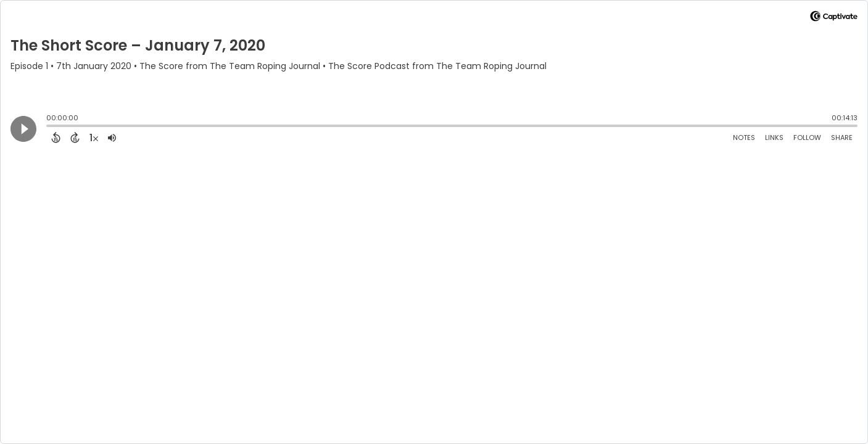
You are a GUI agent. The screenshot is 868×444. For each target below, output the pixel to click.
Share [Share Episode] (842, 138)
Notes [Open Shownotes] (744, 138)
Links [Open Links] (774, 138)
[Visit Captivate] (834, 18)
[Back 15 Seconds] (56, 138)
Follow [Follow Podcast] (807, 138)
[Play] (23, 129)
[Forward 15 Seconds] (75, 138)
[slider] (49, 127)
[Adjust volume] (112, 138)
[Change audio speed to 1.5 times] (94, 138)
